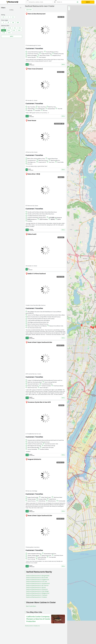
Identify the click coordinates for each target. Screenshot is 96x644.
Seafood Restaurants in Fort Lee (36, 581)
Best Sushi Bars (31, 606)
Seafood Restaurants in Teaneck (37, 595)
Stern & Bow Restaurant (37, 14)
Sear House (32, 120)
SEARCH (88, 2)
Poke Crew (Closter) (35, 69)
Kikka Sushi (32, 234)
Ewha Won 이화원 (34, 174)
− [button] (69, 9)
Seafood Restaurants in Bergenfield (38, 576)
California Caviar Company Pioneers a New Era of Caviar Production (38, 619)
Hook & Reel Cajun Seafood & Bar (40, 342)
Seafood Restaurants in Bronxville (37, 578)
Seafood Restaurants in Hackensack (38, 583)
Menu (63, 64)
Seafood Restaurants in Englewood (38, 580)
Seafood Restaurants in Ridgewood (38, 593)
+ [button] (69, 7)
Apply (12, 36)
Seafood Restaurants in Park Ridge (37, 591)
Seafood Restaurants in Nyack (36, 587)
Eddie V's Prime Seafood (37, 274)
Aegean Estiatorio (34, 459)
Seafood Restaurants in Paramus (37, 589)
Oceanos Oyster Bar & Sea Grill (39, 402)
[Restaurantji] (12, 2)
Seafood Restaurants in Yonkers (37, 597)
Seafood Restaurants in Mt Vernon (37, 585)
